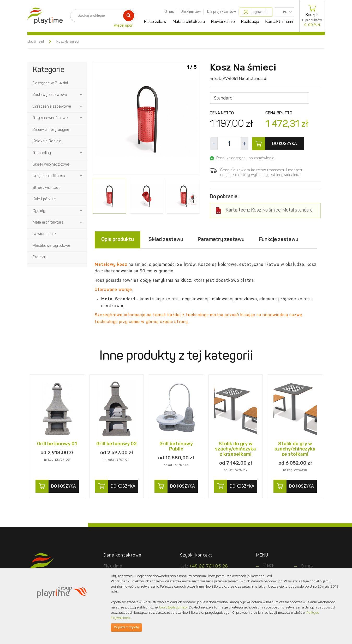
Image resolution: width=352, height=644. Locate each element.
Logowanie (256, 12)
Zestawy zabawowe (50, 95)
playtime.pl (36, 42)
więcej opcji (123, 26)
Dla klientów (191, 12)
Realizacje (250, 22)
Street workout (46, 188)
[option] (146, 119)
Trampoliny (42, 153)
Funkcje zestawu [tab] (279, 240)
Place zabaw (155, 22)
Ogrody (39, 211)
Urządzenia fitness (49, 176)
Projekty (40, 257)
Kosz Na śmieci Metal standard (269, 211)
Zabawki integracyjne (51, 130)
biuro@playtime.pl (173, 608)
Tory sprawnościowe (50, 118)
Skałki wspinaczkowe (51, 165)
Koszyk (312, 16)
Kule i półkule (44, 199)
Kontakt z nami (279, 22)
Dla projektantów (222, 12)
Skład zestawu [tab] (166, 240)
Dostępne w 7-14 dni (50, 83)
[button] (81, 95)
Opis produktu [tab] (118, 240)
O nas (169, 12)
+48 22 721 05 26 (209, 566)
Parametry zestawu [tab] (221, 240)
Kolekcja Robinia (47, 141)
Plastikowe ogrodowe (52, 246)
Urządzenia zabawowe (52, 107)
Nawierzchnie (223, 22)
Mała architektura (189, 22)
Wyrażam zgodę (126, 627)
